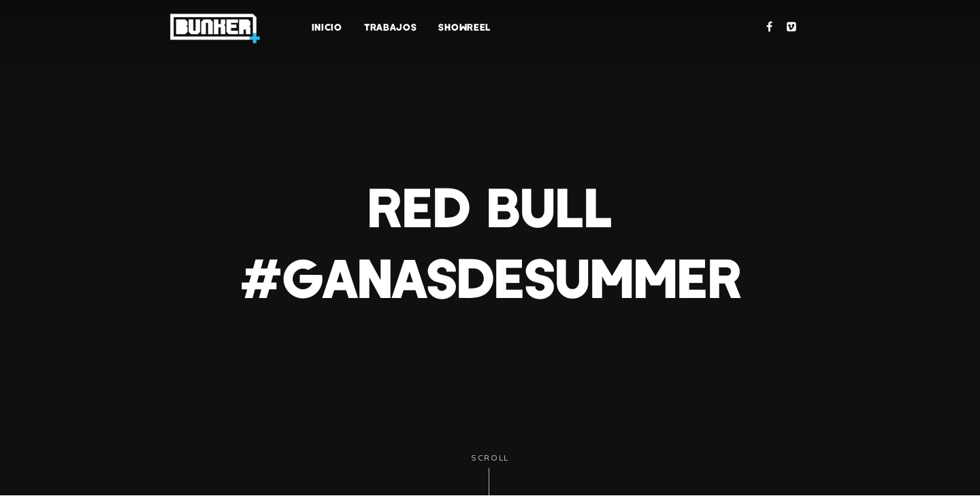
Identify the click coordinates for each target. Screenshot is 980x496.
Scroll (490, 475)
